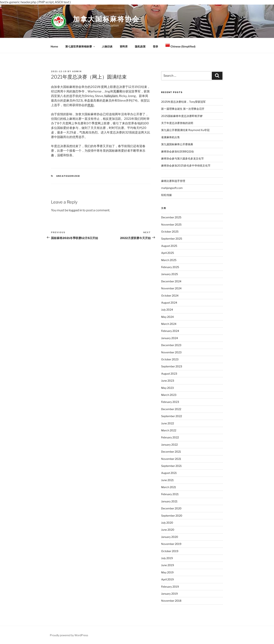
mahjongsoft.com (172, 188)
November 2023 (171, 352)
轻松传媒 (166, 195)
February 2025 (170, 267)
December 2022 (171, 409)
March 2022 (169, 430)
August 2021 (169, 473)
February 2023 (170, 402)
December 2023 (171, 345)
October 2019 (170, 551)
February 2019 (170, 587)
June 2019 (168, 565)
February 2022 (170, 437)
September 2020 (172, 516)
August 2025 (169, 246)
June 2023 (168, 381)
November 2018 (171, 601)
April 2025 (168, 253)
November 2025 (171, 225)
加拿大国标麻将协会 (106, 19)
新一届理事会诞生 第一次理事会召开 (183, 109)
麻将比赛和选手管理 (173, 181)
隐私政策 (140, 46)
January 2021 (169, 501)
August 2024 (169, 303)
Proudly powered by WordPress (69, 635)
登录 (155, 46)
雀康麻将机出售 (170, 137)
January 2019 (169, 594)
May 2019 (167, 572)
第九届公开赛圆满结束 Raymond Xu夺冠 (185, 130)
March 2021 (169, 487)
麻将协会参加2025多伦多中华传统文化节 (186, 165)
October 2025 (170, 232)
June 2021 (167, 480)
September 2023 (172, 366)
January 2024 (170, 338)
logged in (75, 210)
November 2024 (171, 288)
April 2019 (167, 579)
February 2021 (170, 494)
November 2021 (171, 459)
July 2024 (167, 310)
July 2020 (167, 523)
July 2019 (167, 558)
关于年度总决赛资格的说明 (177, 123)
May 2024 (167, 317)
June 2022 (168, 423)
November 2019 (171, 544)
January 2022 (169, 445)
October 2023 (170, 359)
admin (77, 71)
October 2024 (170, 296)
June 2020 (168, 530)
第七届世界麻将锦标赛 (80, 46)
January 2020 (170, 537)
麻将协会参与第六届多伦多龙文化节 (182, 158)
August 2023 (169, 374)
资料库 (124, 46)
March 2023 (169, 395)
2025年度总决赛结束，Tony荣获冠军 (183, 102)
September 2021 (171, 466)
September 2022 (172, 416)
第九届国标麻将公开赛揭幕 (177, 144)
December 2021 (171, 452)
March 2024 (169, 324)
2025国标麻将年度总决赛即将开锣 (182, 116)
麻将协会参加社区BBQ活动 (177, 151)
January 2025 (170, 274)
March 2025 (169, 260)
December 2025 (171, 217)
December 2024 (171, 281)
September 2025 (172, 239)
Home (54, 46)
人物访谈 (107, 46)
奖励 (91, 105)
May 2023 (167, 388)
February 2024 (170, 331)
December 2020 (171, 508)
